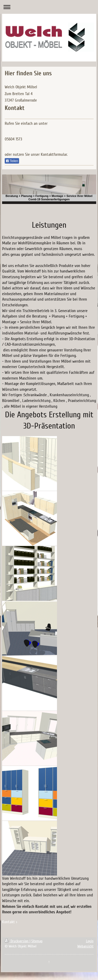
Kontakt (8, 922)
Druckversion (17, 941)
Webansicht (85, 946)
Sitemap (37, 941)
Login (90, 941)
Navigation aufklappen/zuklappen (49, 7)
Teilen (12, 161)
